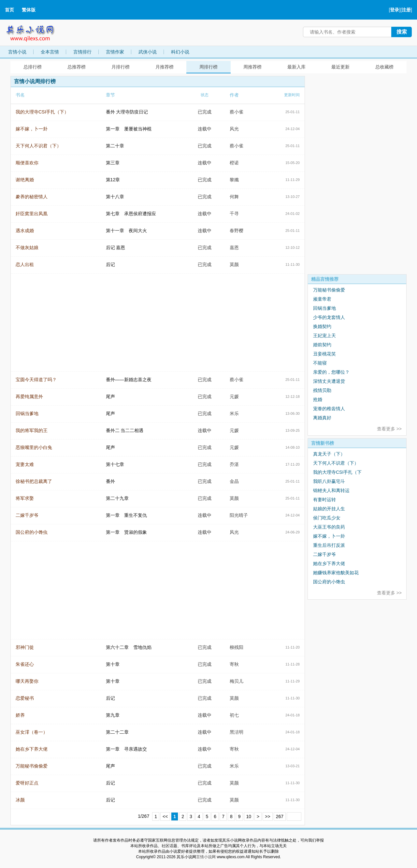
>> (267, 816)
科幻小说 (180, 52)
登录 (395, 10)
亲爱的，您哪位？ (331, 372)
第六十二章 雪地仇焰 (129, 647)
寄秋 (234, 664)
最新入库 (296, 67)
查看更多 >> (389, 429)
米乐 (234, 413)
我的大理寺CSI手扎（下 (337, 472)
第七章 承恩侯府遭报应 (131, 214)
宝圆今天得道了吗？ (36, 380)
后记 (110, 264)
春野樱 (237, 231)
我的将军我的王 (32, 430)
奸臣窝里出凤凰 (32, 214)
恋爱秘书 (25, 698)
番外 (110, 481)
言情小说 (17, 52)
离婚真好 (322, 418)
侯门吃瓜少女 (327, 518)
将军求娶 (25, 498)
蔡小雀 (237, 112)
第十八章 (115, 197)
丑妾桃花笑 (324, 354)
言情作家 (115, 52)
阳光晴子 (239, 515)
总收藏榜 (384, 67)
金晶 (234, 481)
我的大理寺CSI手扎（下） (42, 112)
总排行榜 (33, 67)
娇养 (20, 715)
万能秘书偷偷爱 (32, 766)
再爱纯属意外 (29, 397)
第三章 (113, 163)
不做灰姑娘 (27, 247)
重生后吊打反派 (329, 545)
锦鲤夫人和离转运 (331, 490)
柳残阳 (237, 647)
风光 (234, 129)
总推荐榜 (77, 67)
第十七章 (115, 464)
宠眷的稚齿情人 (329, 409)
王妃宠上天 (324, 336)
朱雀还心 (25, 664)
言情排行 (82, 52)
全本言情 (50, 52)
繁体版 (29, 10)
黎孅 (234, 180)
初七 (234, 715)
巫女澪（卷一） (32, 732)
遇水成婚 (25, 231)
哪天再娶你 (27, 681)
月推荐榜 (165, 67)
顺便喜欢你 (27, 163)
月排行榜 (121, 67)
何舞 (234, 197)
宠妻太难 (25, 464)
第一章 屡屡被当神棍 (129, 129)
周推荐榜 (252, 67)
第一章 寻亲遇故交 (126, 749)
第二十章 (115, 146)
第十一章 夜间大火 (126, 231)
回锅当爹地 (27, 413)
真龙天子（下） (329, 454)
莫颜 (234, 264)
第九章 (113, 715)
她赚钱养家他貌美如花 (336, 573)
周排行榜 (208, 67)
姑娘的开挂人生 (329, 509)
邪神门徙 (25, 647)
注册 (406, 10)
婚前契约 (322, 345)
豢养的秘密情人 (32, 197)
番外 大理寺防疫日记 (127, 112)
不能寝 (320, 363)
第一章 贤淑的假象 (126, 532)
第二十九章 (117, 498)
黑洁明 (237, 732)
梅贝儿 (237, 681)
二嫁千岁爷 (27, 515)
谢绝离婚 (25, 180)
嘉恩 (234, 247)
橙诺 (234, 163)
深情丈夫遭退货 (329, 381)
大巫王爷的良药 (329, 527)
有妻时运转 (324, 500)
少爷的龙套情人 (329, 317)
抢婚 (318, 399)
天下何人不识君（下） (38, 146)
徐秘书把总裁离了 (34, 481)
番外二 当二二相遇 (125, 430)
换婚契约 (322, 326)
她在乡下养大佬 (32, 749)
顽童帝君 (322, 299)
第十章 (113, 664)
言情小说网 (206, 857)
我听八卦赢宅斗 (329, 481)
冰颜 (20, 800)
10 (249, 816)
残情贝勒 (322, 390)
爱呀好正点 (27, 783)
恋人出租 (25, 264)
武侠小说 (148, 52)
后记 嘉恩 (116, 247)
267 (280, 816)
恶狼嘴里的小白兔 (34, 447)
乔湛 (234, 464)
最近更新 (340, 67)
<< (165, 816)
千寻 (234, 214)
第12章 (113, 180)
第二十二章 (117, 732)
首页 (9, 10)
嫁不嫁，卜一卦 (32, 129)
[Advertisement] (356, 174)
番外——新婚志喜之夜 (129, 380)
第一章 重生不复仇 (126, 515)
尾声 (110, 397)
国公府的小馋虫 (32, 532)
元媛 (234, 397)
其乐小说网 (35, 32)
